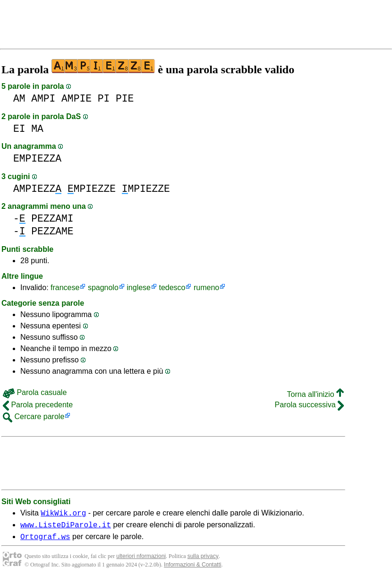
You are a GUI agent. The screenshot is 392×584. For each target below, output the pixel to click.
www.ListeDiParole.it (66, 527)
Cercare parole (34, 417)
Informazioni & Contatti (192, 569)
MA (37, 129)
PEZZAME (52, 231)
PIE (125, 99)
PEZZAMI (52, 219)
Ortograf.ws (45, 541)
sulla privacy (203, 560)
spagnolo (103, 288)
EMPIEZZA (37, 159)
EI (19, 129)
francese (65, 288)
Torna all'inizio (315, 394)
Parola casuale (35, 392)
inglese (139, 288)
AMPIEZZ (37, 189)
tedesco (172, 288)
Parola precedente (38, 405)
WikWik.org (63, 514)
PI (104, 99)
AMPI (43, 99)
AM (19, 99)
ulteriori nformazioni (141, 560)
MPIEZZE (92, 189)
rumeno (206, 288)
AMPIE (77, 99)
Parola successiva (309, 405)
